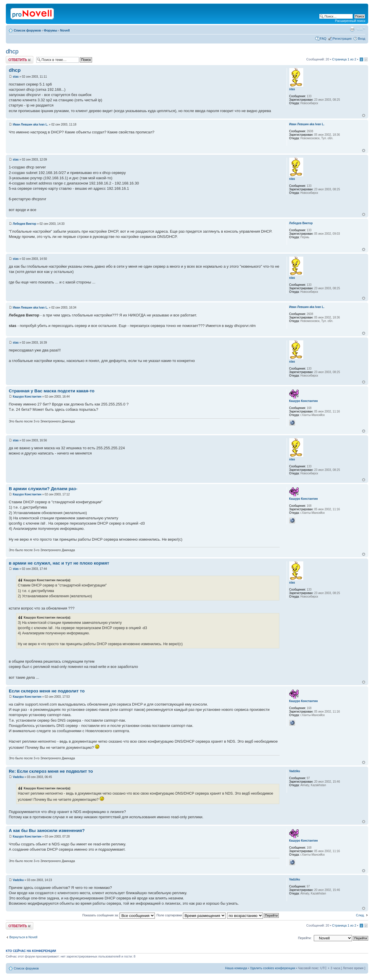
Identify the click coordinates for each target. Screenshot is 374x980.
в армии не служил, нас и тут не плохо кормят (59, 563)
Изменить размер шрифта (361, 29)
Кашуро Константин (27, 397)
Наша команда (236, 968)
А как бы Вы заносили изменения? (47, 830)
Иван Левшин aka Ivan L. (31, 125)
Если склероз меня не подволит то (47, 691)
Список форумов (27, 30)
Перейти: (305, 938)
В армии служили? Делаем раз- (43, 489)
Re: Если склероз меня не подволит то (51, 771)
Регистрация (342, 39)
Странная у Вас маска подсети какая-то (52, 391)
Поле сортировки (191, 915)
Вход (362, 39)
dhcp (12, 51)
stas (16, 77)
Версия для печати (352, 29)
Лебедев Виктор (25, 224)
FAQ (323, 39)
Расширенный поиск (350, 21)
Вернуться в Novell (23, 937)
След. (360, 915)
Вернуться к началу (364, 115)
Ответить (20, 60)
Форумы (51, 30)
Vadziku (18, 777)
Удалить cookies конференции (273, 968)
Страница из (344, 59)
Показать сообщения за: (119, 915)
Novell (65, 30)
